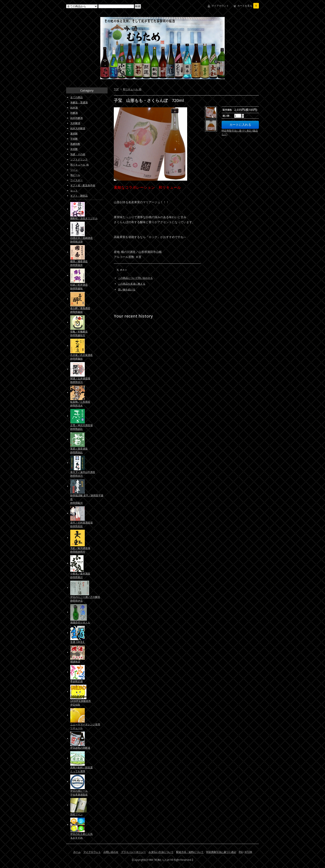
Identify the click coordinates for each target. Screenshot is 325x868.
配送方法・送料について (190, 852)
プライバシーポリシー (133, 852)
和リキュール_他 (132, 89)
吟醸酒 (74, 113)
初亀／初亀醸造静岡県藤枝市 (79, 333)
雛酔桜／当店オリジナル (84, 218)
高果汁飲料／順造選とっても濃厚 (81, 769)
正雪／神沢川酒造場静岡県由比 (81, 427)
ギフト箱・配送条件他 (83, 185)
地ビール (75, 175)
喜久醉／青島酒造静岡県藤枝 (80, 310)
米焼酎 (74, 149)
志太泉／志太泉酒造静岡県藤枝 (81, 357)
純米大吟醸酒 (78, 128)
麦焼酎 (74, 134)
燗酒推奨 (75, 662)
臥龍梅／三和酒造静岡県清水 (80, 404)
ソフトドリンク (79, 159)
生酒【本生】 (78, 642)
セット (74, 190)
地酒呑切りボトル (80, 622)
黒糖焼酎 (75, 144)
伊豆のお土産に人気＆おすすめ (81, 836)
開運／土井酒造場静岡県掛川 (80, 380)
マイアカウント (220, 6)
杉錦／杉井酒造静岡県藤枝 (79, 287)
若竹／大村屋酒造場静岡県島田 (81, 524)
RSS (241, 852)
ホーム (77, 852)
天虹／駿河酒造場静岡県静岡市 (80, 550)
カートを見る (248, 6)
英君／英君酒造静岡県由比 (79, 450)
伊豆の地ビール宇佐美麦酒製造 (79, 793)
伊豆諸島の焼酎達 (80, 748)
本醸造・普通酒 (79, 102)
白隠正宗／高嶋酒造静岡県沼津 (81, 240)
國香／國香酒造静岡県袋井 (79, 263)
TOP (116, 89)
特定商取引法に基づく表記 (221, 852)
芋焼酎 (74, 139)
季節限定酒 (76, 681)
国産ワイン (76, 814)
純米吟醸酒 (76, 118)
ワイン (74, 170)
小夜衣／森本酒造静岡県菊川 (80, 575)
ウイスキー (76, 180)
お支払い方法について (161, 852)
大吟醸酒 (75, 123)
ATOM (248, 852)
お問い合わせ (111, 852)
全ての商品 (76, 97)
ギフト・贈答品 (79, 196)
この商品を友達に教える (132, 284)
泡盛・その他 (78, 154)
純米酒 (74, 108)
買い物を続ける (127, 290)
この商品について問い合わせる (135, 278)
